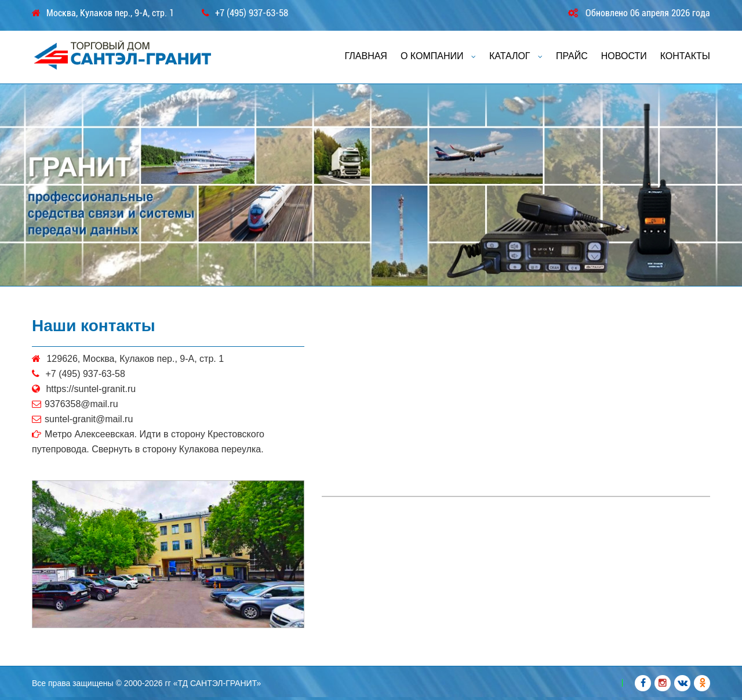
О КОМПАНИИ (438, 56)
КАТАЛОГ (516, 56)
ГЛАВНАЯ (366, 56)
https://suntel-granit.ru (91, 389)
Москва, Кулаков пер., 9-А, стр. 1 (110, 13)
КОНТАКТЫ (685, 56)
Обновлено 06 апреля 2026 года (648, 13)
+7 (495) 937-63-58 (252, 13)
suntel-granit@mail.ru (89, 419)
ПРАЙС (572, 56)
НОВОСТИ (624, 56)
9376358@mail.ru (81, 404)
